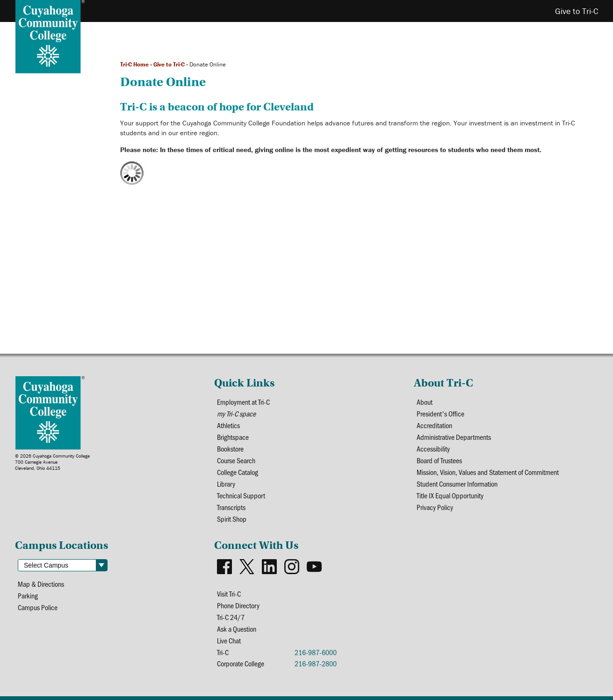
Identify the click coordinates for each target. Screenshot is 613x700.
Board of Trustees (439, 460)
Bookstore (230, 448)
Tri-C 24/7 (231, 617)
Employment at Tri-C (243, 402)
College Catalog (238, 472)
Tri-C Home (134, 64)
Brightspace (233, 437)
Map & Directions (41, 584)
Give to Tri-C (169, 64)
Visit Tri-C (229, 594)
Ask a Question (237, 629)
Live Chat (229, 640)
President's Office (440, 413)
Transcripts (231, 507)
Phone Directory (238, 605)
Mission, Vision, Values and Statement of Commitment (488, 472)
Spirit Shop (232, 519)
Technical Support (241, 495)
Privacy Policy (435, 507)
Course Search (236, 460)
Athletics (228, 425)
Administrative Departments (454, 437)
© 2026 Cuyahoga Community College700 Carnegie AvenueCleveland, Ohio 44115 (52, 462)
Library (226, 484)
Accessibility (433, 448)
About (425, 402)
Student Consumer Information (457, 484)
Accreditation (434, 425)
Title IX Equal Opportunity (450, 495)
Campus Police (38, 607)
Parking (28, 595)
